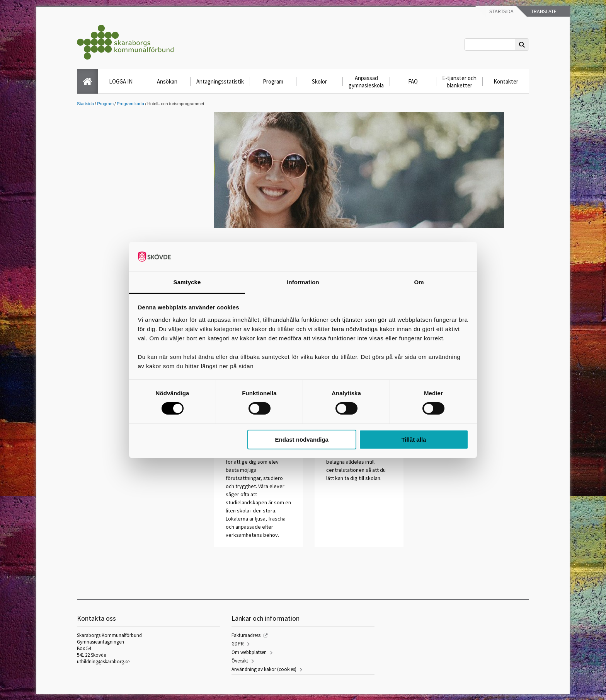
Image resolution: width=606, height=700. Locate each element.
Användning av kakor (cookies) (264, 669)
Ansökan (167, 81)
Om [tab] (419, 282)
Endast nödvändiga (302, 440)
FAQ (413, 81)
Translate (543, 11)
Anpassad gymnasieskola (366, 82)
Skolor (319, 81)
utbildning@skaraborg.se (103, 662)
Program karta (130, 104)
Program (273, 81)
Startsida (501, 11)
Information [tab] (303, 282)
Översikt (240, 661)
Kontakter (506, 81)
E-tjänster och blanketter (459, 82)
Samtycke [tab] (187, 282)
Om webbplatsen (249, 652)
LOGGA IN (121, 81)
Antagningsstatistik (220, 81)
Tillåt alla (414, 440)
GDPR (238, 644)
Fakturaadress (246, 635)
